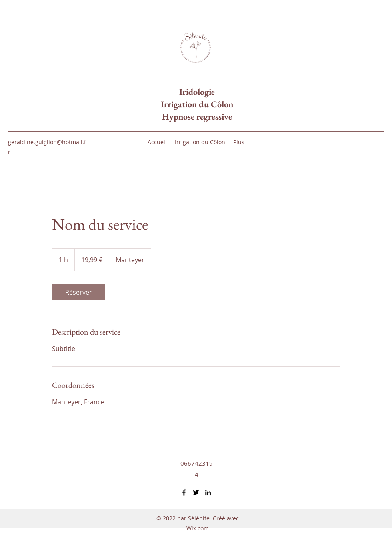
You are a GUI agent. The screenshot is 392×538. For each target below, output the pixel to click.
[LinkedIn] (208, 492)
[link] (78, 292)
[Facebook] (184, 492)
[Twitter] (196, 492)
